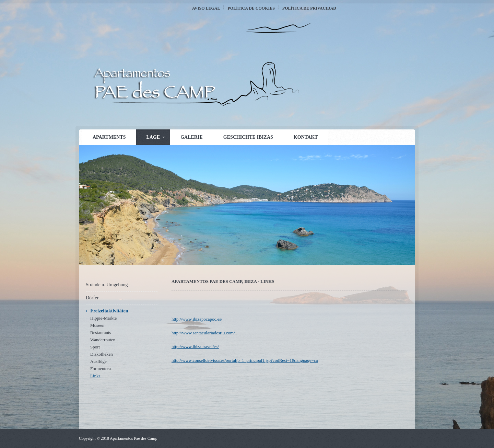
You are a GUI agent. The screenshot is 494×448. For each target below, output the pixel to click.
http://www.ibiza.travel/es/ (195, 347)
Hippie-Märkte (103, 318)
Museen (97, 325)
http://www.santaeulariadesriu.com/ (203, 333)
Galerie (192, 137)
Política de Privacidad (309, 8)
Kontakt (306, 137)
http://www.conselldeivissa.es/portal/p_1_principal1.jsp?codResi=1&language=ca (245, 360)
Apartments (109, 137)
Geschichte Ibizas (248, 137)
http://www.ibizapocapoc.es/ (197, 319)
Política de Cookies (251, 8)
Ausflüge (98, 361)
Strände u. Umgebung (107, 285)
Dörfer (92, 298)
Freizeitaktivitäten (109, 311)
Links (95, 376)
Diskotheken (102, 354)
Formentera (101, 369)
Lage (153, 137)
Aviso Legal (206, 8)
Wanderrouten (103, 340)
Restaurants (101, 332)
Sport (95, 347)
